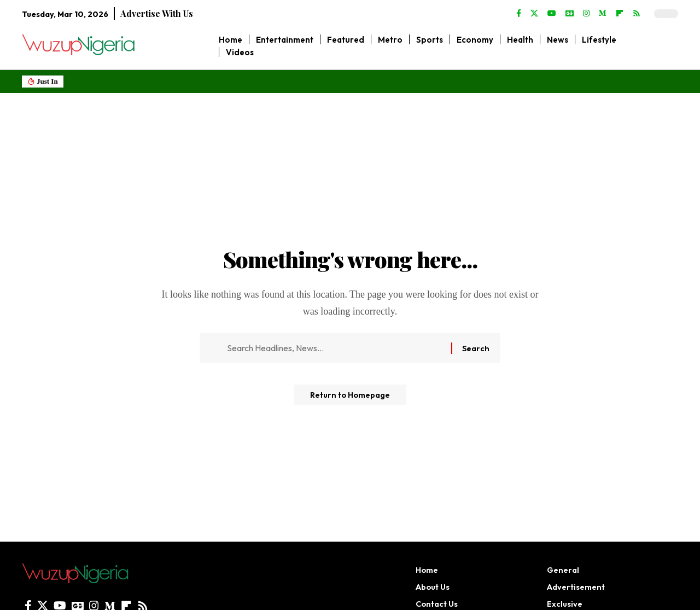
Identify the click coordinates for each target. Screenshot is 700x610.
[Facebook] (519, 14)
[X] (534, 14)
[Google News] (570, 14)
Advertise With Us (157, 13)
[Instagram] (586, 14)
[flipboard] (620, 14)
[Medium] (603, 14)
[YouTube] (552, 14)
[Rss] (637, 14)
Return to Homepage (350, 399)
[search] (670, 46)
